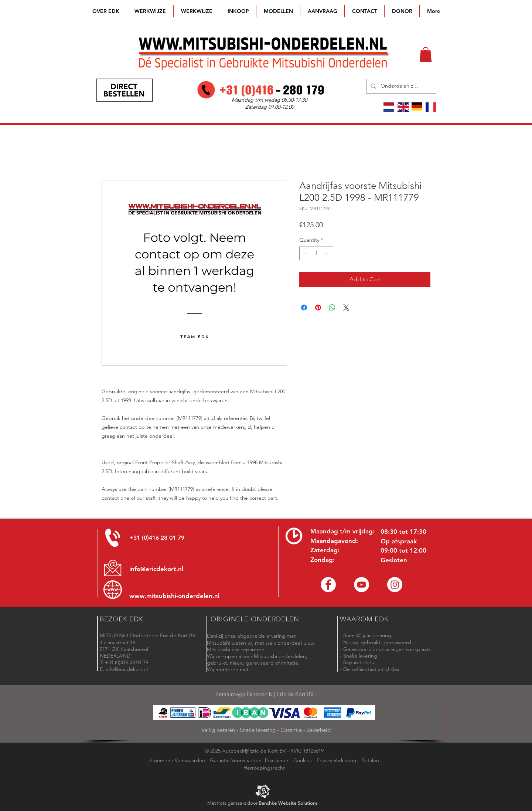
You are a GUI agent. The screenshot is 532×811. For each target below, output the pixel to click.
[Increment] (328, 253)
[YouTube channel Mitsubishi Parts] (362, 585)
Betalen (370, 760)
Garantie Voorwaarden (236, 760)
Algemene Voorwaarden (177, 760)
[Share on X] (346, 308)
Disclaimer (277, 760)
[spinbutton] (316, 253)
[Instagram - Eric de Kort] (395, 585)
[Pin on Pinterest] (318, 308)
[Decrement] (305, 253)
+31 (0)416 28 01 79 (157, 538)
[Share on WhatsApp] (332, 308)
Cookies (303, 760)
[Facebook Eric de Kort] (328, 585)
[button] (278, 11)
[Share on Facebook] (304, 308)
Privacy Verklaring (337, 760)
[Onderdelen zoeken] (400, 86)
